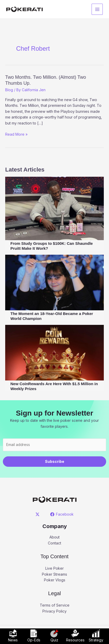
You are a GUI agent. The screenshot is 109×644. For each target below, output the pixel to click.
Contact (54, 543)
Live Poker (54, 568)
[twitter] (38, 514)
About (54, 537)
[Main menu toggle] (97, 9)
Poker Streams (54, 574)
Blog (9, 90)
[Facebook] (62, 514)
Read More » (16, 134)
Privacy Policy (54, 611)
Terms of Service (55, 605)
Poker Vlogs (55, 580)
